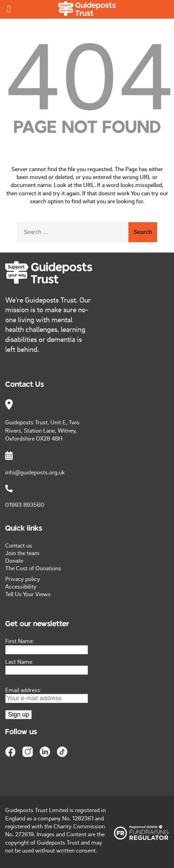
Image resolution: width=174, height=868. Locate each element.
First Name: (20, 641)
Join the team (22, 553)
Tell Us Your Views (28, 594)
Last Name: (19, 661)
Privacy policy (23, 579)
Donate (14, 560)
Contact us (19, 545)
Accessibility (21, 586)
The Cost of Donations (33, 568)
